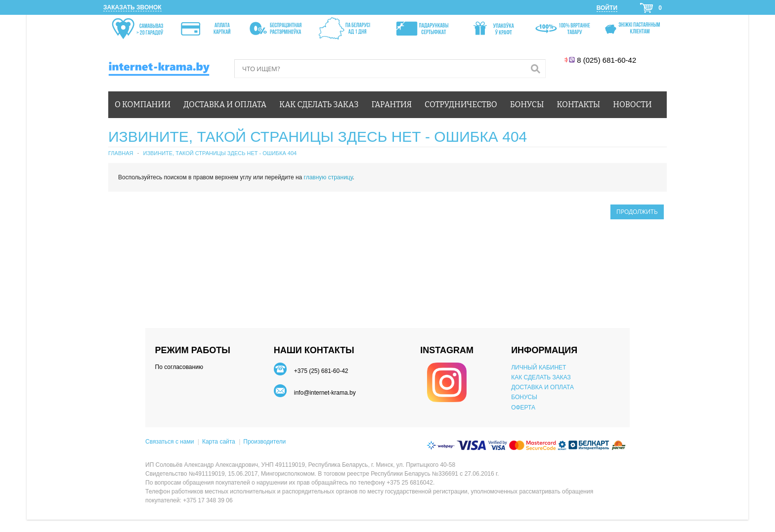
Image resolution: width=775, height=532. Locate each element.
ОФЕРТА (523, 408)
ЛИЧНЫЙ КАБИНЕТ (538, 368)
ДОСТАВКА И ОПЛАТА (542, 387)
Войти (607, 8)
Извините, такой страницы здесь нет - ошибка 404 (220, 153)
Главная (121, 153)
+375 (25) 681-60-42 (321, 371)
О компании (143, 104)
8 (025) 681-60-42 (608, 60)
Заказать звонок (132, 7)
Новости (632, 104)
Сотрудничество (461, 104)
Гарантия (392, 104)
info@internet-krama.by (325, 393)
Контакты (579, 104)
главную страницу (328, 177)
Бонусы (527, 104)
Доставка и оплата (225, 104)
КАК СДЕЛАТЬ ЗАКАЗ (541, 377)
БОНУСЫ (524, 397)
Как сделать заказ (319, 104)
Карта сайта (219, 442)
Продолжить (637, 212)
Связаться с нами (170, 442)
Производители (264, 442)
